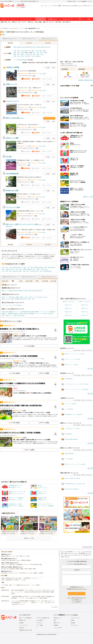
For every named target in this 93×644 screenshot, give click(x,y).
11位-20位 (29, 43)
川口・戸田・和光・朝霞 (40, 53)
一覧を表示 (90, 369)
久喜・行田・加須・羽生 (36, 54)
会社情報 (73, 623)
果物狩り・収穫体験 (7, 314)
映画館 (18, 569)
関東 (13, 22)
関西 (44, 22)
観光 (23, 315)
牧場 (28, 312)
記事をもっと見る (29, 538)
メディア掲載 (39, 625)
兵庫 (52, 22)
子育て (80, 19)
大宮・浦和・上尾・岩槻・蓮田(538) (30, 267)
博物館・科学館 (18, 314)
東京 (16, 22)
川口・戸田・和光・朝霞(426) (20, 269)
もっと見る (54, 607)
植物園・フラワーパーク (42, 312)
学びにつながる (34, 297)
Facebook (22, 628)
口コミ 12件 (42, 163)
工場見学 (26, 314)
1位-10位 (10, 43)
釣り (18, 556)
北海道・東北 (4, 22)
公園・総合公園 (48, 314)
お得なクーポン (5, 564)
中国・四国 (58, 22)
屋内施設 (24, 60)
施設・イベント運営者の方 (25, 618)
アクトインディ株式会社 (72, 615)
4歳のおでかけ (68, 308)
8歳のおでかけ (68, 315)
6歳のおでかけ (68, 312)
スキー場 (10, 573)
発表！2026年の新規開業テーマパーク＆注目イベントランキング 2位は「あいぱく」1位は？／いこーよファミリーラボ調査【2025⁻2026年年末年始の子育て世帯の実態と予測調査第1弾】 (33, 592)
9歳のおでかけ (85, 315)
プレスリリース (74, 625)
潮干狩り (20, 305)
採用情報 (56, 625)
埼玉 (25, 22)
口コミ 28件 (43, 74)
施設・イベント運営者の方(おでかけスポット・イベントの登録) (24, 585)
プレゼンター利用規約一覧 (43, 618)
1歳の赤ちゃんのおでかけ (85, 302)
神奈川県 (48, 47)
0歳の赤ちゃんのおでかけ (68, 302)
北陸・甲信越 (38, 22)
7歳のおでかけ (85, 312)
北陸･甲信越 (29, 281)
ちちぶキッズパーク (13, 101)
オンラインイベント (26, 19)
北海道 (9, 22)
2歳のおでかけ (68, 305)
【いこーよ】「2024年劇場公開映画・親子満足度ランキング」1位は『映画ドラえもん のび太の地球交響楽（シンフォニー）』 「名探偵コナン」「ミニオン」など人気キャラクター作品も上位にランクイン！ (33, 603)
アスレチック (39, 314)
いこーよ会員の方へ (77, 602)
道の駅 (19, 315)
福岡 (69, 22)
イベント (13, 19)
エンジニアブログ (58, 628)
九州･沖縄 (53, 281)
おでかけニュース (68, 19)
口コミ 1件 (42, 214)
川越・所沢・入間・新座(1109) (10, 267)
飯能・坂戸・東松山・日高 (21, 54)
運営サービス (57, 623)
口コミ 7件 (42, 197)
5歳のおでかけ (85, 308)
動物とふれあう (78, 6)
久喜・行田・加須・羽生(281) (10, 271)
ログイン (90, 1)
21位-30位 (48, 43)
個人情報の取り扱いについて (77, 587)
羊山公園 (9, 157)
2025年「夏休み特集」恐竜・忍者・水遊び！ (12, 578)
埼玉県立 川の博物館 (13, 67)
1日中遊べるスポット (88, 6)
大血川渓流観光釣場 (12, 174)
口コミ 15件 (43, 90)
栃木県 (24, 47)
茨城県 (19, 47)
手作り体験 (9, 560)
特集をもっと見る (88, 197)
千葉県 (38, 47)
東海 (29, 22)
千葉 (23, 22)
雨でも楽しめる (5, 569)
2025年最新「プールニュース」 (32, 578)
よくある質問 (39, 620)
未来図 (72, 620)
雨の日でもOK (70, 6)
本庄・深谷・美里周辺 (34, 56)
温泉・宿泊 (31, 299)
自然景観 (52, 312)
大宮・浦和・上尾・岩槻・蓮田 (37, 51)
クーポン (49, 118)
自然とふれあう (6, 299)
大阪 (47, 22)
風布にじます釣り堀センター (15, 118)
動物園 (24, 312)
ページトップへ (87, 547)
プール (25, 556)
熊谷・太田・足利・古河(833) (27, 271)
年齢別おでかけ (53, 19)
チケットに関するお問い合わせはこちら (77, 598)
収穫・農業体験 (16, 299)
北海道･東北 (5, 281)
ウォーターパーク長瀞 (13, 207)
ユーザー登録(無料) (82, 1)
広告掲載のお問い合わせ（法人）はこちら (77, 589)
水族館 (32, 312)
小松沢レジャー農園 (12, 138)
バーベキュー (6, 305)
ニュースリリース (23, 625)
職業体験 (29, 560)
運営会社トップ (57, 618)
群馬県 (28, 47)
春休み (64, 6)
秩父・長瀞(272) (6, 269)
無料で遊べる (13, 564)
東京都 (43, 47)
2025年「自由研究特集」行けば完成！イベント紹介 (13, 580)
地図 (34, 76)
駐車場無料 (20, 564)
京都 (50, 22)
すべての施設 (17, 60)
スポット (4, 19)
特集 (89, 19)
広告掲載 (21, 623)
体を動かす (24, 299)
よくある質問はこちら (77, 600)
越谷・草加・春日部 (19, 53)
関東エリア (5, 291)
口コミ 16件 (42, 127)
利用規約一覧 (22, 620)
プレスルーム (39, 623)
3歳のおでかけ (85, 305)
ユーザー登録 (4, 585)
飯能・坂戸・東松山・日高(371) (38, 269)
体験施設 (32, 314)
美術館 (30, 569)
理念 (55, 620)
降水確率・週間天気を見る (86, 80)
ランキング (40, 19)
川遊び (41, 564)
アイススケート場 (17, 573)
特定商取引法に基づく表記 (25, 630)
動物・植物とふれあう (22, 297)
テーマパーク (17, 312)
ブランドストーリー (75, 618)
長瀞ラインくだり (12, 84)
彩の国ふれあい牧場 (12, 190)
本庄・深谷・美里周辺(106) (44, 271)
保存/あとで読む (71, 1)
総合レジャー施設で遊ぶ (9, 297)
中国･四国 (45, 281)
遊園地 (11, 312)
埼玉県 (33, 47)
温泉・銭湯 (5, 315)
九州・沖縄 (65, 22)
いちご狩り (13, 305)
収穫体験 (23, 560)
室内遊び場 (5, 312)
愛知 (32, 22)
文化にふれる (43, 297)
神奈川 (19, 22)
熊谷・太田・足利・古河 (20, 56)
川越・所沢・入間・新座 (20, 51)
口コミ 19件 (43, 107)
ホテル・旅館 (13, 315)
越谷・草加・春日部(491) (48, 267)
